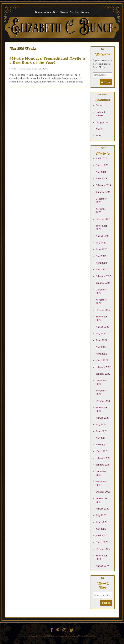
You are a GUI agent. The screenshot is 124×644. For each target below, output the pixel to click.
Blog (56, 12)
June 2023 (102, 249)
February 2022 (103, 367)
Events (64, 12)
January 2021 (103, 465)
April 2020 (101, 536)
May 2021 (101, 438)
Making (74, 12)
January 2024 (103, 192)
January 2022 (103, 374)
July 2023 (101, 243)
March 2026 (102, 165)
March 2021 (102, 451)
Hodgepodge (102, 122)
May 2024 (101, 172)
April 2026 (101, 158)
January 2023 (103, 283)
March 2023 (102, 269)
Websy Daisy (91, 636)
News (45, 69)
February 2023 (103, 276)
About (47, 12)
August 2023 (103, 236)
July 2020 (101, 515)
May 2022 (101, 347)
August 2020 (103, 509)
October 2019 (103, 549)
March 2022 (102, 360)
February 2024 (103, 185)
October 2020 (103, 492)
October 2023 (103, 219)
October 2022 (103, 310)
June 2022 (102, 340)
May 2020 (101, 529)
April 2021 (101, 445)
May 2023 (101, 256)
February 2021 (103, 458)
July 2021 (101, 424)
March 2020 (102, 542)
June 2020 (102, 522)
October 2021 (103, 401)
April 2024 (101, 179)
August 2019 (102, 566)
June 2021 (101, 431)
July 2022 (101, 333)
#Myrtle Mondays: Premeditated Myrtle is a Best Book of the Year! (47, 60)
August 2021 (102, 418)
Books (38, 12)
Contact (85, 12)
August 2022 (103, 327)
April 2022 (101, 354)
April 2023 (101, 263)
